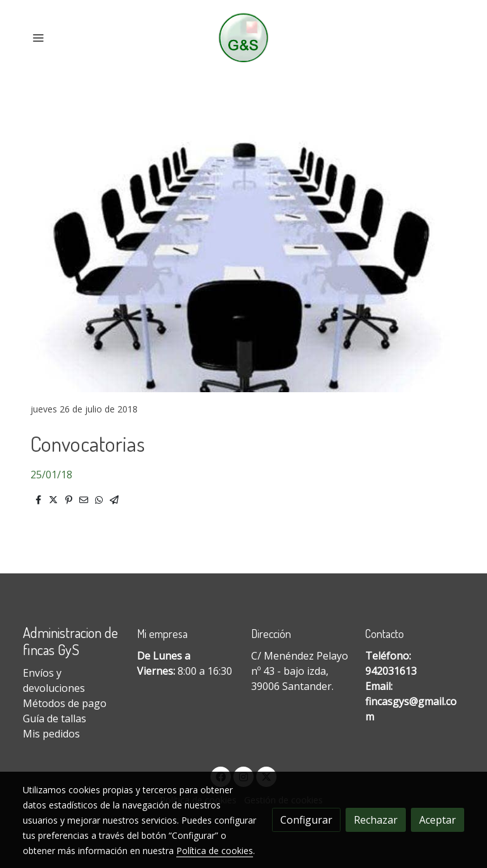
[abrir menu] (38, 37)
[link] (244, 38)
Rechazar (376, 820)
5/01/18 (54, 475)
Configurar (306, 820)
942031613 (391, 671)
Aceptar (438, 820)
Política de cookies (215, 851)
